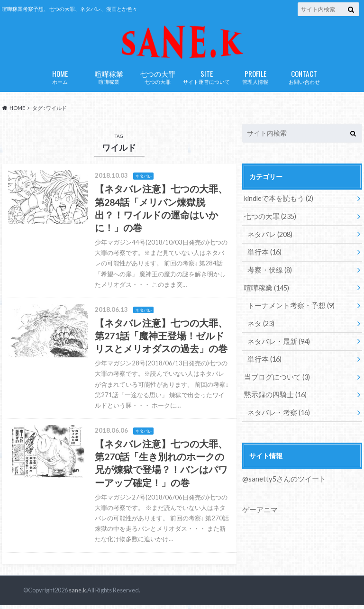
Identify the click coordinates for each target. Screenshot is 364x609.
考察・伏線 (268, 273)
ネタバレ (269, 238)
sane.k (77, 595)
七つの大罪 (158, 81)
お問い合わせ (304, 81)
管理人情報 (255, 81)
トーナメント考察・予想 (288, 308)
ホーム (60, 81)
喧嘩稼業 (109, 81)
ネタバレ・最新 (277, 343)
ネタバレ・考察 (277, 414)
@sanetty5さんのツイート (282, 480)
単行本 (264, 256)
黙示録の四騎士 (274, 396)
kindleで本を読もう (277, 203)
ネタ (260, 326)
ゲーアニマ (259, 510)
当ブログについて (275, 378)
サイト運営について (206, 81)
